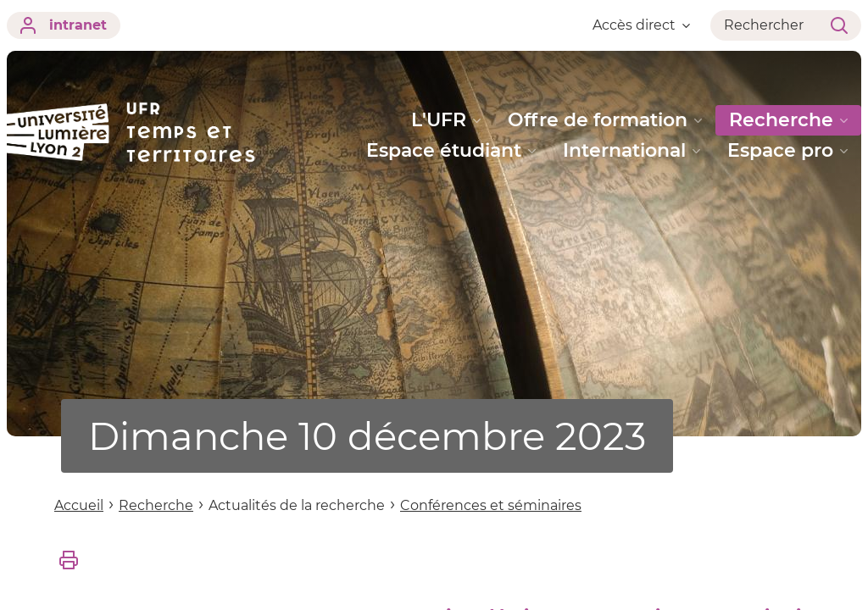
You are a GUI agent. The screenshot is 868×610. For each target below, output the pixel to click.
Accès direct (641, 25)
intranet (64, 25)
